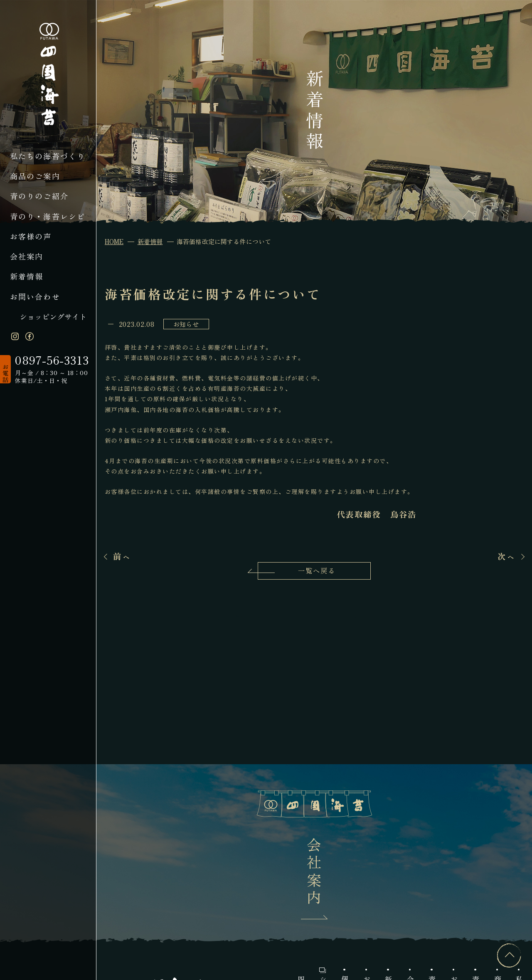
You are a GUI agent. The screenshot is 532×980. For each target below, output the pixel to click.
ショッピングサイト (53, 316)
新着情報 (27, 276)
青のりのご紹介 (39, 196)
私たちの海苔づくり (48, 156)
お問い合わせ (35, 296)
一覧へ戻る (317, 570)
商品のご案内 (35, 176)
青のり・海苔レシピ (48, 216)
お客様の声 (31, 236)
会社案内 (27, 256)
